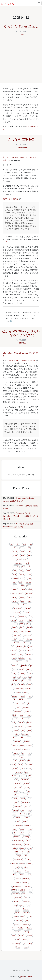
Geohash (17, 818)
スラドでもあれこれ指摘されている (21, 360)
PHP (29, 556)
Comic (13, 594)
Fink (16, 632)
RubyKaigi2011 (18, 841)
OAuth (17, 913)
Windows (25, 867)
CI (22, 852)
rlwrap (29, 685)
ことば (15, 552)
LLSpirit (14, 746)
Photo (26, 147)
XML (15, 761)
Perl (15, 571)
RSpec (22, 829)
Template (29, 651)
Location (27, 818)
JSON (20, 765)
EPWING (22, 673)
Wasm (26, 947)
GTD (17, 852)
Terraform (16, 894)
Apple (22, 548)
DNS (23, 601)
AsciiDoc (21, 928)
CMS (15, 905)
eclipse (29, 700)
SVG (13, 928)
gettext (23, 666)
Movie (19, 559)
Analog (22, 597)
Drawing (27, 613)
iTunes (23, 799)
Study (13, 765)
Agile (22, 863)
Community (18, 563)
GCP (29, 917)
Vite (18, 939)
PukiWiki (30, 620)
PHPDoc (27, 711)
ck (30, 677)
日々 (23, 34)
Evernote (23, 814)
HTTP (14, 890)
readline (21, 685)
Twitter (18, 749)
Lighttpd (29, 639)
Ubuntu (15, 696)
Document (26, 924)
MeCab (23, 696)
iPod (29, 791)
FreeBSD (28, 582)
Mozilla (30, 746)
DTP (30, 696)
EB (14, 677)
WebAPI (26, 882)
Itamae (22, 875)
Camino (16, 719)
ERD (14, 700)
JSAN (21, 727)
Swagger (26, 879)
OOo (22, 791)
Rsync (30, 578)
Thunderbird (17, 609)
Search (25, 822)
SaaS (30, 875)
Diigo (18, 708)
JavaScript (18, 787)
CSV (15, 833)
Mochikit (29, 654)
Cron (21, 594)
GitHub (15, 917)
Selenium (26, 909)
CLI (25, 677)
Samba (15, 768)
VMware (15, 730)
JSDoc (15, 670)
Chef (17, 867)
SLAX (29, 730)
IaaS (24, 894)
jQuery (23, 848)
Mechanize (25, 780)
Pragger (21, 757)
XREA (22, 624)
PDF (22, 586)
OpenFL (26, 749)
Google (29, 727)
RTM (15, 791)
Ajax (31, 666)
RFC (13, 685)
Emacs (25, 605)
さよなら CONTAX (21, 139)
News (20, 147)
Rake (24, 776)
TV (30, 567)
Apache (14, 651)
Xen (15, 624)
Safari (17, 734)
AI (24, 943)
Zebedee (15, 590)
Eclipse (16, 704)
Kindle (28, 860)
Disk (14, 582)
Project (14, 814)
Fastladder (17, 742)
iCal (29, 597)
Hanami (17, 924)
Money (14, 620)
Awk (23, 704)
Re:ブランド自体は (10, 199)
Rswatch (16, 753)
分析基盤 (22, 890)
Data (30, 943)
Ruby (21, 571)
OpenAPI (26, 913)
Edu (26, 559)
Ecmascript (16, 635)
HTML (29, 670)
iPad (31, 814)
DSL (23, 730)
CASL (22, 628)
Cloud (18, 947)
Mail (21, 582)
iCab (15, 715)
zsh (22, 632)
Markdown (26, 734)
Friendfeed (17, 806)
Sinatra (15, 810)
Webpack (18, 898)
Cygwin (15, 586)
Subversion (26, 643)
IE (19, 677)
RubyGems (18, 711)
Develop (27, 932)
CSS (30, 658)
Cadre (29, 977)
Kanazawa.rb (18, 860)
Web (25, 544)
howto (15, 556)
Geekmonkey (26, 719)
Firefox (29, 628)
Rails (22, 670)
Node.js (30, 936)
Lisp (14, 727)
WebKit (14, 829)
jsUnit (30, 647)
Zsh (29, 624)
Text (24, 567)
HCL (30, 894)
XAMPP (25, 708)
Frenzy (18, 692)
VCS (26, 856)
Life (31, 616)
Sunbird (15, 601)
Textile (15, 738)
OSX (31, 590)
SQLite (14, 639)
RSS (17, 780)
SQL (27, 920)
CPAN (22, 746)
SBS (27, 662)
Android (27, 784)
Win (31, 776)
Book (27, 563)
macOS (21, 936)
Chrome (17, 837)
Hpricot (14, 848)
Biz (31, 544)
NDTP (30, 673)
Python (27, 787)
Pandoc (30, 928)
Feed (14, 658)
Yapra (29, 757)
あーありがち (6, 3)
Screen (14, 628)
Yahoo (17, 795)
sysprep (26, 692)
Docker (17, 879)
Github (15, 799)
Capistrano (15, 776)
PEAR (21, 639)
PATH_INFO (27, 635)
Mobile (22, 761)
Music (29, 571)
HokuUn (27, 806)
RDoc (29, 575)
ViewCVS (15, 578)
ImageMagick (18, 689)
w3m (13, 723)
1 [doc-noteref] (7, 242)
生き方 (22, 575)
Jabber (29, 738)
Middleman (27, 901)
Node (30, 848)
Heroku (25, 939)
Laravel (17, 909)
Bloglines (22, 658)
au (12, 647)
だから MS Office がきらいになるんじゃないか (21, 333)
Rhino (20, 654)
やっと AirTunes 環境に (21, 26)
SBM (17, 803)
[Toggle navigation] (39, 3)
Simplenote (18, 825)
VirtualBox (29, 765)
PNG (29, 905)
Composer (18, 871)
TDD (23, 810)
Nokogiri (28, 844)
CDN (30, 890)
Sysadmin (29, 594)
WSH (30, 681)
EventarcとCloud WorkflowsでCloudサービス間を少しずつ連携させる (21, 516)
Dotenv (27, 871)
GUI (14, 757)
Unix (29, 552)
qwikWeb (15, 666)
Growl (29, 768)
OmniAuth (28, 886)
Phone (30, 829)
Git (29, 761)
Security (16, 567)
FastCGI (17, 643)
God (30, 799)
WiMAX (22, 833)
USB (29, 833)
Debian (23, 590)
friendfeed (25, 803)
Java (14, 654)
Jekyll (13, 936)
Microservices (17, 886)
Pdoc (14, 575)
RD (29, 704)
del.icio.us (19, 662)
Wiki (18, 605)
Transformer (16, 943)
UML (23, 917)
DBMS (21, 700)
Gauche (30, 723)
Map (18, 822)
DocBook (17, 932)
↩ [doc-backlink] (11, 321)
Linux (30, 601)
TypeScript (19, 920)
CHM (14, 673)
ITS (23, 753)
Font (15, 597)
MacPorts (27, 742)
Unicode (26, 795)
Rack (27, 772)
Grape (17, 882)
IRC (22, 738)
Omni (21, 620)
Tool (25, 343)
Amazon (14, 863)
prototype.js (21, 647)
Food (23, 556)
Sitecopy (28, 609)
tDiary (13, 616)
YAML (29, 715)
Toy (23, 681)
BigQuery (16, 901)
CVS (23, 578)
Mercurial (19, 772)
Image (27, 825)
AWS (22, 905)
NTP (29, 753)
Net (15, 548)
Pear (22, 768)
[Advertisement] (21, 61)
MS (21, 343)
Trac (21, 651)
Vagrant (30, 863)
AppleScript (23, 616)
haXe (28, 632)
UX (28, 852)
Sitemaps (17, 784)
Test (29, 810)
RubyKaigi (26, 837)
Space (29, 841)
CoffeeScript (17, 844)
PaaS (14, 875)
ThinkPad (15, 681)
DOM (22, 715)
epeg (28, 689)
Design (19, 856)
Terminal (17, 613)
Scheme (21, 723)
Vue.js (27, 898)
